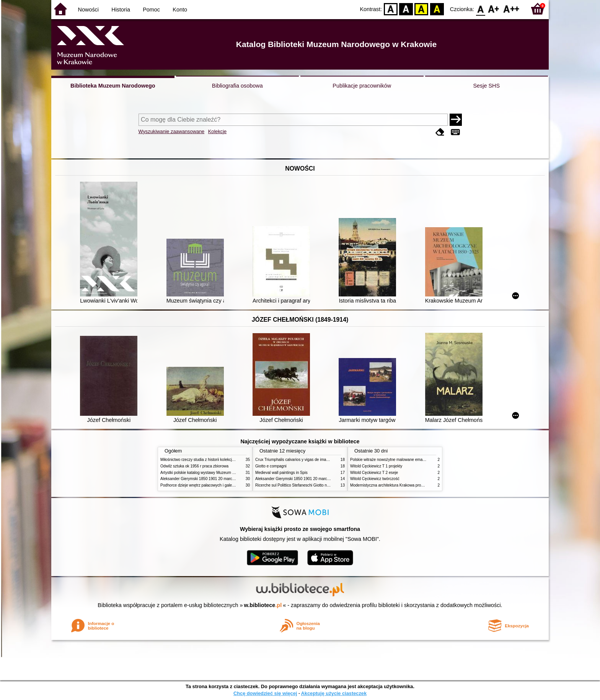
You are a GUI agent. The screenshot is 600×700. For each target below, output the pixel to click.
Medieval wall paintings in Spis (281, 473)
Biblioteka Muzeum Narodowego (113, 86)
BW (406, 9)
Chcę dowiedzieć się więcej (265, 693)
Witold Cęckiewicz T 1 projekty (376, 466)
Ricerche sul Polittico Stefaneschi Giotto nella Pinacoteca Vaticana (312, 485)
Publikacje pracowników (362, 86)
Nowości (88, 10)
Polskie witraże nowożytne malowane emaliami (390, 460)
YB (421, 9)
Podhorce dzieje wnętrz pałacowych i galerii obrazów (205, 485)
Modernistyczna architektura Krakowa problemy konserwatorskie (405, 485)
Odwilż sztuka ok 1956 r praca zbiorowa (194, 466)
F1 (494, 9)
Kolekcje (217, 131)
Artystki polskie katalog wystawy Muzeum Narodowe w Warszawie (217, 473)
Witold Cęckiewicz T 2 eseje (374, 473)
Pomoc (151, 10)
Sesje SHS (486, 86)
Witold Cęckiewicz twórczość (375, 479)
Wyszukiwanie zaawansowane (172, 131)
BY (437, 9)
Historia (121, 10)
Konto (180, 10)
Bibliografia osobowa (237, 86)
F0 (480, 9)
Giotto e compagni (271, 466)
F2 (511, 9)
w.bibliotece (263, 605)
